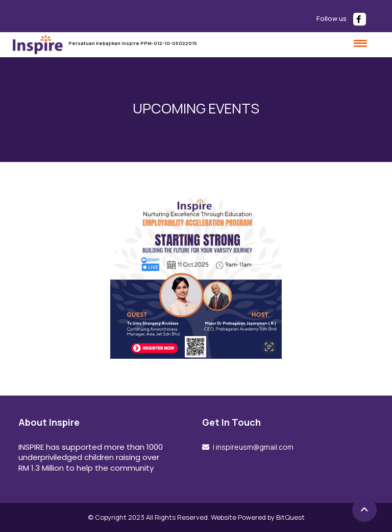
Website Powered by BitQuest (258, 517)
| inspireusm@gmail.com (252, 447)
